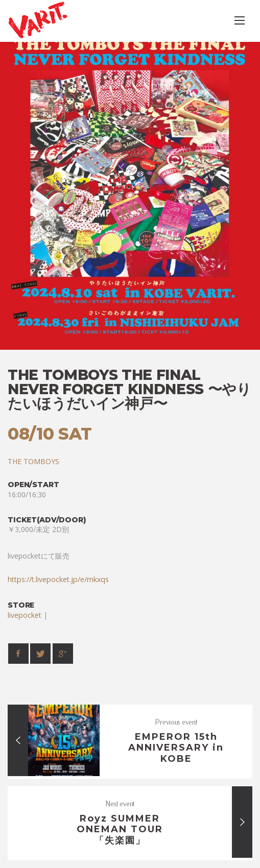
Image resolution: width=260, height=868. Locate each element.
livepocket (25, 615)
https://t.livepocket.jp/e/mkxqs (58, 579)
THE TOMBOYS (33, 461)
